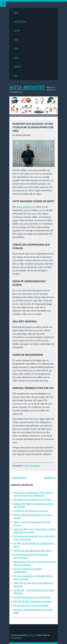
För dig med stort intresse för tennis (31, 605)
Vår (16, 75)
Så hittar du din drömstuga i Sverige (31, 511)
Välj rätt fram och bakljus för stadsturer (32, 499)
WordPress (31, 635)
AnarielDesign (16, 638)
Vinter (17, 66)
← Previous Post (19, 478)
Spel (16, 39)
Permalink (35, 466)
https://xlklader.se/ (26, 207)
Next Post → (50, 478)
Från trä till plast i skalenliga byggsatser (32, 601)
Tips (26, 466)
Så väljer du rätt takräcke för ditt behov (32, 550)
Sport (17, 30)
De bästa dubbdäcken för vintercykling (32, 597)
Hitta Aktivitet (27, 88)
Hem (16, 12)
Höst (17, 57)
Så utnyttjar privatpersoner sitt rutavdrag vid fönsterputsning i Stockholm (33, 494)
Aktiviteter (20, 21)
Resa (16, 48)
